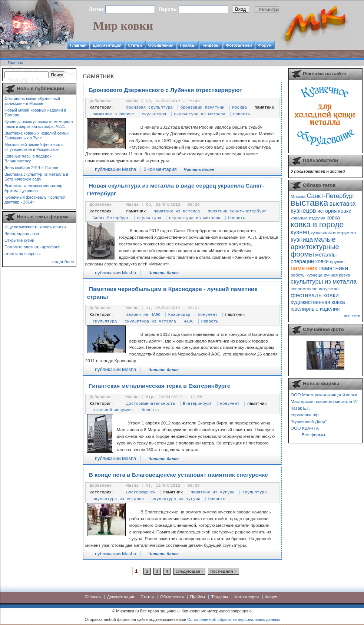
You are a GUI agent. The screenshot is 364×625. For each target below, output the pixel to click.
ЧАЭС (189, 321)
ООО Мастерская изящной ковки (324, 395)
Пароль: (168, 9)
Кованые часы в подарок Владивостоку (28, 158)
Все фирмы (313, 435)
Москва (239, 108)
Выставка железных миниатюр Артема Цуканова (33, 188)
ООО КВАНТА (305, 428)
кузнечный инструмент (333, 233)
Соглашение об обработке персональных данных (234, 619)
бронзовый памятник (203, 108)
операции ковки (310, 261)
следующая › (189, 571)
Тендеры (211, 45)
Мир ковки (123, 26)
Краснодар (179, 315)
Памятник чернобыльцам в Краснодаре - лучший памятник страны (172, 293)
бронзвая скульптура (150, 108)
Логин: (97, 9)
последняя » (223, 571)
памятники (333, 268)
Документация (107, 45)
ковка (333, 218)
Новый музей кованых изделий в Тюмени (35, 113)
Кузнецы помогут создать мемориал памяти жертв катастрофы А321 (39, 124)
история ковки (334, 211)
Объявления (161, 45)
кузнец (300, 232)
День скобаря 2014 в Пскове (31, 168)
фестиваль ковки (315, 295)
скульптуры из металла (324, 281)
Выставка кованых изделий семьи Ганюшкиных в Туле (37, 135)
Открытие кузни (19, 240)
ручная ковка (337, 275)
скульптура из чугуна (176, 499)
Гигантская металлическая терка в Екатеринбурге (160, 386)
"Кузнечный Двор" (309, 421)
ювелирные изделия (315, 309)
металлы (326, 255)
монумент (208, 315)
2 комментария (160, 169)
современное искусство (315, 289)
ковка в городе (317, 224)
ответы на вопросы (22, 254)
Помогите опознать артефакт (32, 247)
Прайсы (188, 45)
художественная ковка (318, 302)
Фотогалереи (239, 45)
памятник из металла (177, 211)
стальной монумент (113, 410)
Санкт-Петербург (111, 218)
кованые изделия (308, 218)
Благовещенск (141, 492)
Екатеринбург (197, 404)
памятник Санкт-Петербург (237, 211)
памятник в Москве (113, 114)
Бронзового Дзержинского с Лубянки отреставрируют (166, 90)
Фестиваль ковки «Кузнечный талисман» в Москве (32, 101)
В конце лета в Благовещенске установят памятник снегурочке (178, 475)
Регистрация (274, 9)
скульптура (154, 114)
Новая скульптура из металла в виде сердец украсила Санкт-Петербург (176, 190)
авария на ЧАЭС (143, 315)
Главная (78, 45)
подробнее (63, 262)
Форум (265, 45)
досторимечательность (151, 404)
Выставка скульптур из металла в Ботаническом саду (36, 177)
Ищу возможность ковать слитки (35, 227)
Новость (242, 114)
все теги (352, 316)
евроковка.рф (305, 415)
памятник (264, 108)
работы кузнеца (307, 275)
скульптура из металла (200, 114)
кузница (302, 239)
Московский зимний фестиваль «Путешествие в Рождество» (34, 147)
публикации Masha (115, 169)
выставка (309, 203)
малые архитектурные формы (315, 247)
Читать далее (199, 169)
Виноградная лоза (22, 234)
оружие (337, 262)
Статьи (135, 45)
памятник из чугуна (213, 492)
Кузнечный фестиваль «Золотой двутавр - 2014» (35, 200)
